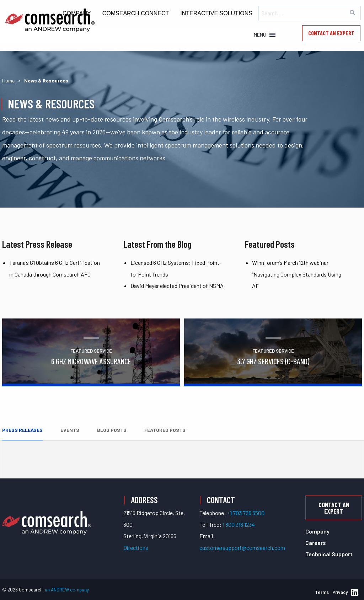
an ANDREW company (67, 590)
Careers (316, 543)
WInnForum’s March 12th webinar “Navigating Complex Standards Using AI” (297, 274)
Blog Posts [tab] (112, 430)
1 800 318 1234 (239, 524)
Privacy (340, 592)
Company (317, 531)
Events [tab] (70, 430)
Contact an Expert (331, 33)
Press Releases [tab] (22, 430)
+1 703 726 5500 (246, 513)
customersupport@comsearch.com (242, 548)
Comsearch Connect (136, 13)
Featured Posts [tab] (165, 430)
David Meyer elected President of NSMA (177, 286)
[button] (260, 35)
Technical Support (329, 554)
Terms (322, 592)
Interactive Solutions (216, 13)
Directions (136, 548)
